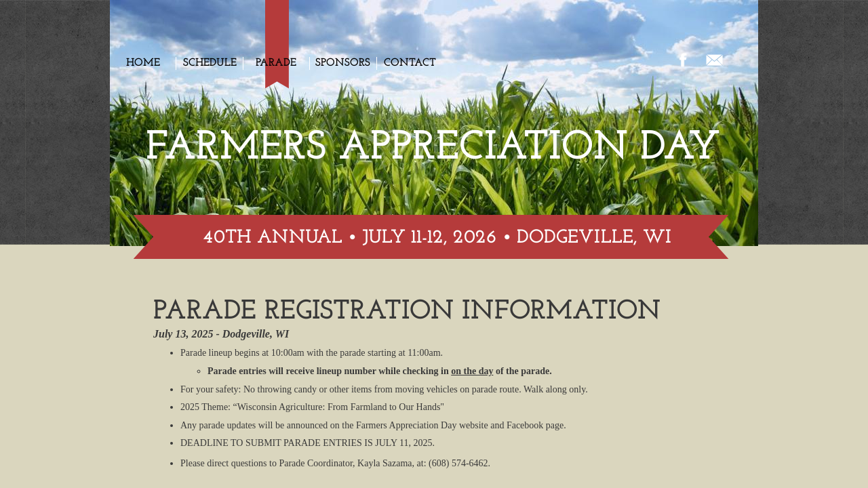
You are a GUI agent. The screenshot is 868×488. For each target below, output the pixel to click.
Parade (276, 63)
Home (143, 63)
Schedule (210, 63)
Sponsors (343, 63)
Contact (410, 63)
